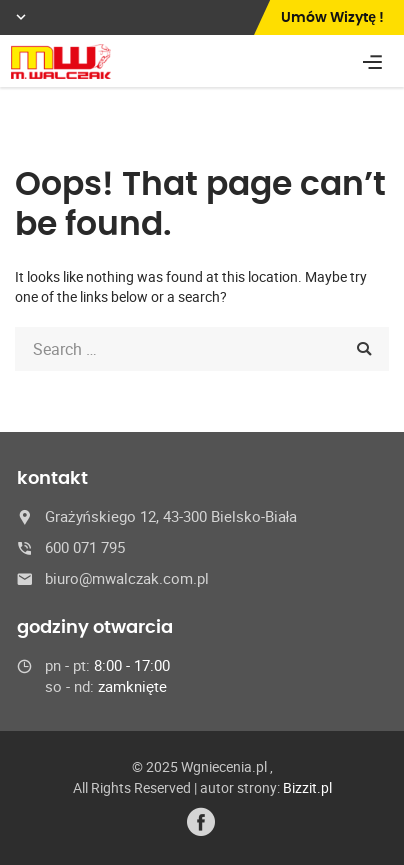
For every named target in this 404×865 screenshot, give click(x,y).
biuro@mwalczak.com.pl (127, 578)
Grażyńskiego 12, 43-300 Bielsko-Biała (171, 516)
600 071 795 (85, 547)
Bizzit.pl (307, 787)
